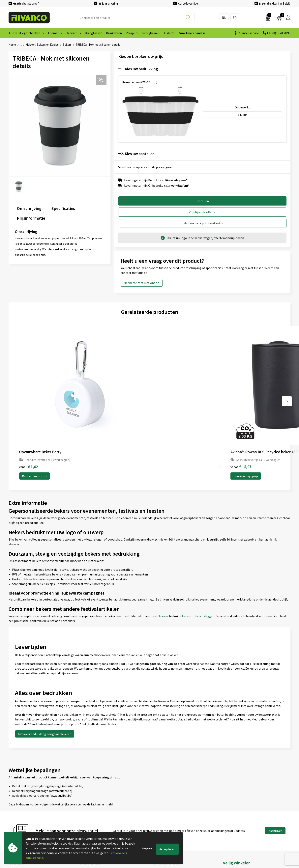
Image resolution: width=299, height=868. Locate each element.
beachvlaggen (205, 544)
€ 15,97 (97, 395)
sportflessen (159, 544)
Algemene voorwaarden (239, 798)
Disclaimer (230, 817)
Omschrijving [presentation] (27, 206)
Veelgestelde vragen (94, 811)
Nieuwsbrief (88, 804)
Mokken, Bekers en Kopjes (42, 45)
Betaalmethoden (163, 811)
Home (12, 45)
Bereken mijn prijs (34, 404)
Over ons (86, 798)
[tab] (27, 207)
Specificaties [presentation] (57, 206)
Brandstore (159, 804)
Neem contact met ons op (142, 271)
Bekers (67, 45)
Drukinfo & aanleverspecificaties (102, 824)
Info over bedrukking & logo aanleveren (45, 662)
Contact (157, 798)
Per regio (86, 817)
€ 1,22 (163, 395)
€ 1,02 (29, 395)
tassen (187, 544)
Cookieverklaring (235, 804)
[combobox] (135, 18)
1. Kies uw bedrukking (139, 69)
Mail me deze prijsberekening (247, 211)
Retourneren (160, 817)
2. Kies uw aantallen (138, 153)
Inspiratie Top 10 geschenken (100, 830)
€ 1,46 (230, 395)
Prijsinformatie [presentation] (89, 206)
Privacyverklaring (235, 811)
